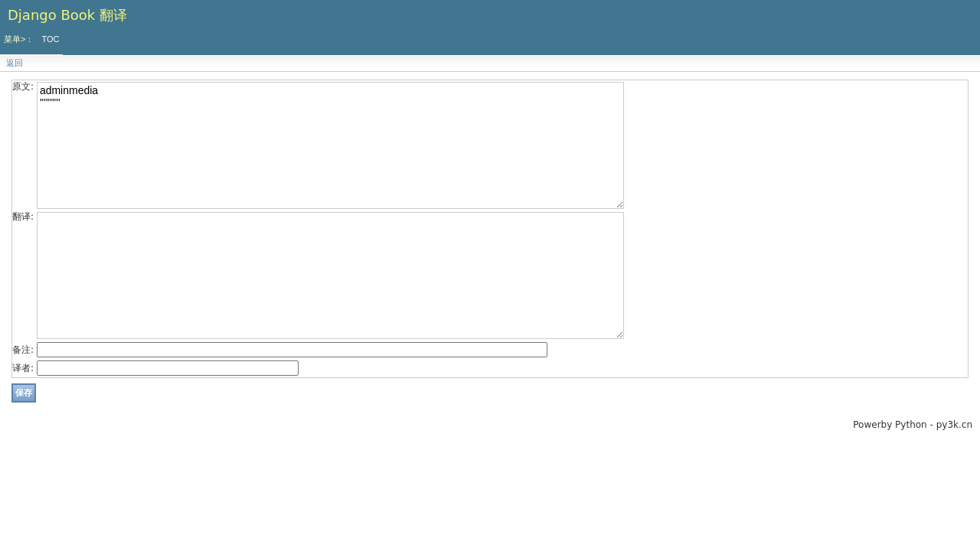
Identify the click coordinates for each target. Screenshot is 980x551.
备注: (23, 350)
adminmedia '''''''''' (330, 145)
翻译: (23, 217)
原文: (23, 86)
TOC (50, 39)
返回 (15, 63)
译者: (23, 368)
